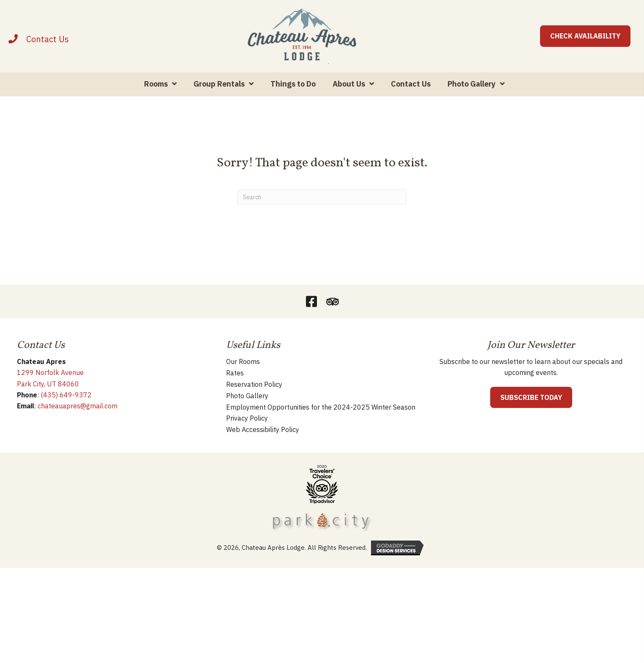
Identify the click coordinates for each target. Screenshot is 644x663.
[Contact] (48, 49)
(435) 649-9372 (66, 415)
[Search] (322, 217)
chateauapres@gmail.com (78, 426)
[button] (311, 322)
